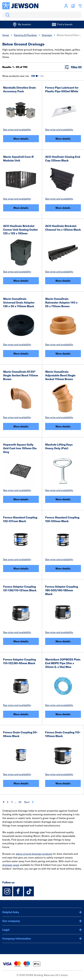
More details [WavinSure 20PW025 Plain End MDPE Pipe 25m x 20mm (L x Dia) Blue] (63, 714)
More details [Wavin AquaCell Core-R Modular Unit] (21, 208)
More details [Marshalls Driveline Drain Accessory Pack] (21, 139)
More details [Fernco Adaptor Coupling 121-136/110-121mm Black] (21, 641)
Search (7, 15)
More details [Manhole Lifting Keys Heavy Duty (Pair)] (63, 499)
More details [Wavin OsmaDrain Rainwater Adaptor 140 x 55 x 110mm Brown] (63, 354)
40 (20, 802)
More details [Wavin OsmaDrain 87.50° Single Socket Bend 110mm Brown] (21, 426)
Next (29, 802)
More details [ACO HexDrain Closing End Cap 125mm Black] (63, 208)
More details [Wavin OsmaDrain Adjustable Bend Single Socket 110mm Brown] (63, 426)
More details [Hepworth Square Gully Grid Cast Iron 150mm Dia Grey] (21, 499)
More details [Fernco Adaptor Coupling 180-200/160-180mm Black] (63, 641)
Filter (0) (73, 67)
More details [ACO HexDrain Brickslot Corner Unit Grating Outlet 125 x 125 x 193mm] (21, 281)
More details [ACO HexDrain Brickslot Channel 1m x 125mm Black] (63, 281)
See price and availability (17, 130)
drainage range (11, 865)
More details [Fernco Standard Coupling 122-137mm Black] (21, 568)
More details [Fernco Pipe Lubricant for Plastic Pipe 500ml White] (63, 139)
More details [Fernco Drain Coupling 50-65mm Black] (21, 783)
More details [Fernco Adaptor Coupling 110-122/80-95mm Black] (21, 714)
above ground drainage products (34, 854)
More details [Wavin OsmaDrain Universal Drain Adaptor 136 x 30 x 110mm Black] (21, 354)
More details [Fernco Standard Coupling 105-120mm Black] (63, 568)
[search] (42, 15)
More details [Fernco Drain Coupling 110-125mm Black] (63, 783)
